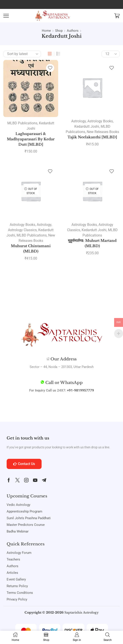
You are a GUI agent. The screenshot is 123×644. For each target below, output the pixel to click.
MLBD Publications (22, 123)
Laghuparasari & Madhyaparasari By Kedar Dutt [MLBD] (31, 139)
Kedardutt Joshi (87, 126)
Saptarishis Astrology (82, 612)
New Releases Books (103, 132)
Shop (59, 31)
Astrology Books (100, 121)
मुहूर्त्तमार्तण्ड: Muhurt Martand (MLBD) (92, 243)
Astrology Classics (22, 230)
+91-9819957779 (81, 390)
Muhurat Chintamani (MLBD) (31, 249)
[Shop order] (22, 54)
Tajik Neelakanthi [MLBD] (92, 137)
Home (46, 31)
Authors (73, 31)
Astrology (79, 121)
